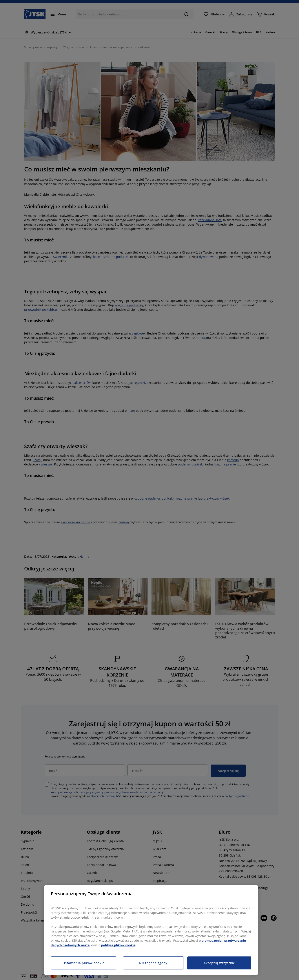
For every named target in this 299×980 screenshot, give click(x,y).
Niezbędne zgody (153, 963)
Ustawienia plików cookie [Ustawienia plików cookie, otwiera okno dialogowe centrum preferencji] (84, 963)
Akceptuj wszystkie (219, 963)
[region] (151, 930)
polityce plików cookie (118, 945)
